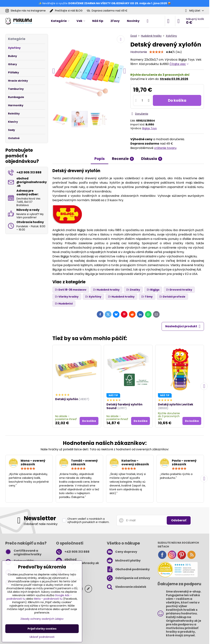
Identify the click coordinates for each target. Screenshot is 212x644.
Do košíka (177, 100)
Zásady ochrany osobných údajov (42, 619)
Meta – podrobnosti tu (48, 599)
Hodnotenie (139, 52)
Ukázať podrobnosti (42, 637)
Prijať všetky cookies (42, 629)
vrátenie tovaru (165, 148)
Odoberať (179, 520)
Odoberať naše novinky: (41, 524)
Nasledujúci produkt (183, 326)
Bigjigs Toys (149, 128)
